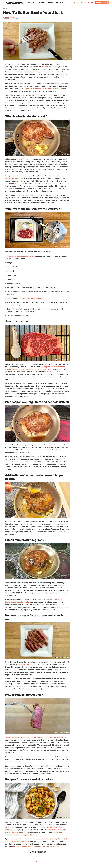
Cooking (41, 3)
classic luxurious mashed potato (49, 839)
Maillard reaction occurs (14, 178)
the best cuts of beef (50, 67)
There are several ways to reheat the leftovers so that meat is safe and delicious (36, 737)
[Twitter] (78, 3)
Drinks (50, 3)
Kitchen (59, 3)
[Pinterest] (85, 3)
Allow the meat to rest (26, 664)
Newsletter (102, 3)
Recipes (31, 3)
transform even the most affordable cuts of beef (44, 89)
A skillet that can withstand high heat (21, 256)
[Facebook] (75, 3)
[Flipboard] (82, 3)
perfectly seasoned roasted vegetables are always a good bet (36, 847)
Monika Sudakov (10, 17)
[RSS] (92, 3)
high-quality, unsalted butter (32, 298)
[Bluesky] (89, 3)
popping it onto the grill (33, 72)
